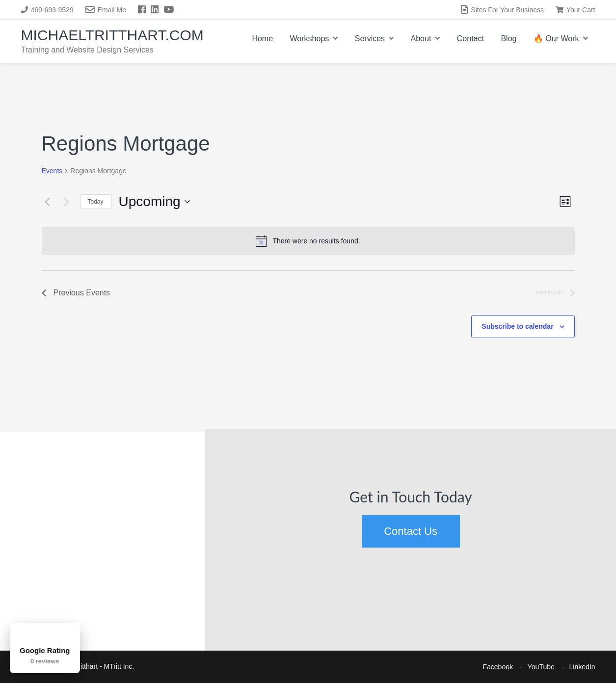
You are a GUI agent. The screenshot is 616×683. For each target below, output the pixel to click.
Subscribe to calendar (517, 326)
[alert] (308, 241)
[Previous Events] (48, 202)
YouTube (541, 667)
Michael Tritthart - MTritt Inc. (92, 666)
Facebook (498, 667)
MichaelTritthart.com (112, 35)
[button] (12, 466)
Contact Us (411, 531)
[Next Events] (67, 202)
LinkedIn (582, 667)
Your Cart (576, 10)
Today (96, 202)
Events (52, 171)
